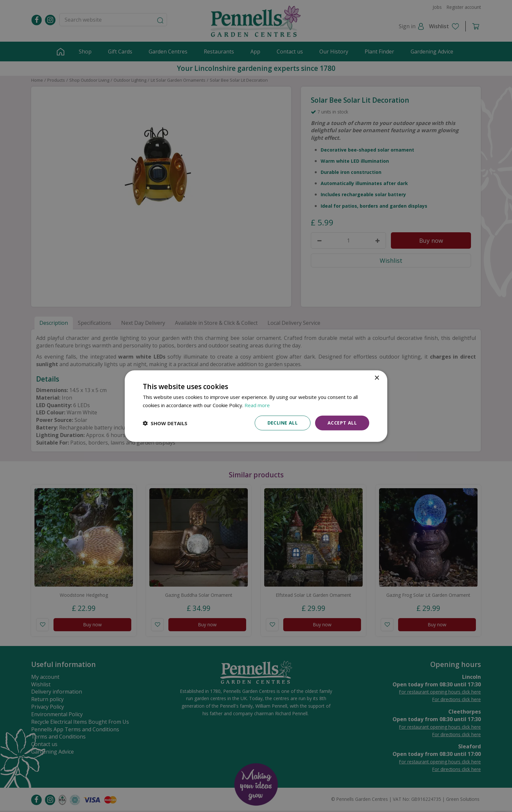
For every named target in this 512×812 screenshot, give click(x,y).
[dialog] (256, 406)
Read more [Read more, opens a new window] (257, 405)
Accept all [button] (342, 423)
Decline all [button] (283, 423)
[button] (165, 423)
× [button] (377, 378)
